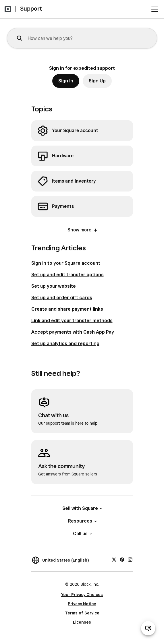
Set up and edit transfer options (67, 275)
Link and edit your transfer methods (72, 321)
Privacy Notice (82, 604)
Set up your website (54, 286)
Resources (82, 521)
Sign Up (97, 81)
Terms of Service (82, 613)
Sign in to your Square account (66, 263)
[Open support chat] (148, 628)
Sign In (66, 81)
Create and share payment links (67, 309)
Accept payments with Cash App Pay (73, 332)
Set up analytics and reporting (65, 344)
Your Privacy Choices (82, 595)
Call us (82, 534)
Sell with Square (82, 508)
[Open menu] (155, 9)
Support (31, 9)
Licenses (82, 622)
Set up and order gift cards (62, 298)
